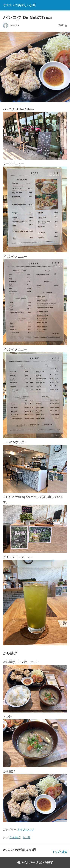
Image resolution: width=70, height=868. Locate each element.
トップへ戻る (60, 852)
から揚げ (15, 837)
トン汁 (27, 837)
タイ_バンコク (26, 829)
